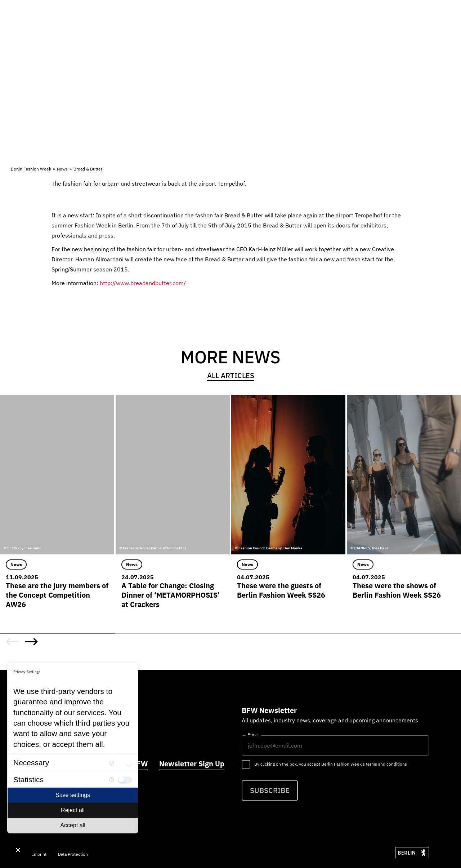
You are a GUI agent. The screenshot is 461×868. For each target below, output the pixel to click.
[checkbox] (125, 763)
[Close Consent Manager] (18, 850)
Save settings (73, 795)
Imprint (39, 854)
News (62, 169)
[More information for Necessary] (112, 763)
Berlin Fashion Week (31, 169)
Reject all (73, 810)
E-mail (254, 734)
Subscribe (270, 790)
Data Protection (73, 854)
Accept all (73, 825)
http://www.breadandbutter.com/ (143, 283)
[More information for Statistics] (112, 780)
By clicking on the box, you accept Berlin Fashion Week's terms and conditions (331, 764)
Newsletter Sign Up (192, 764)
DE (393, 27)
